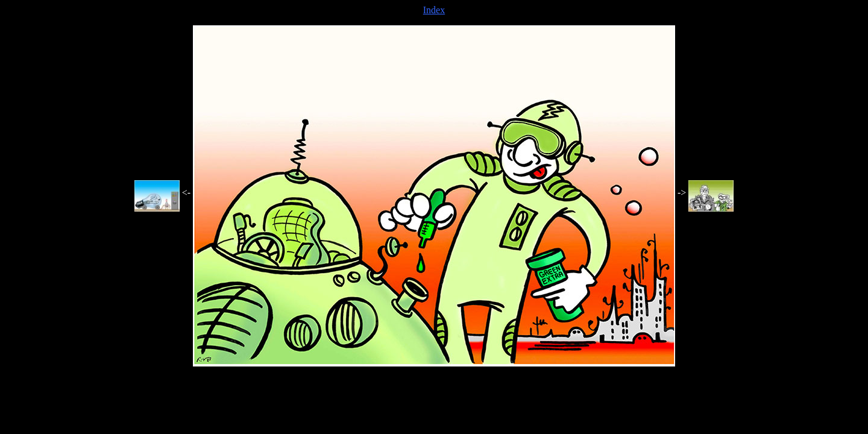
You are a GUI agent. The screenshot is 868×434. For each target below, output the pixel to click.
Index (434, 10)
